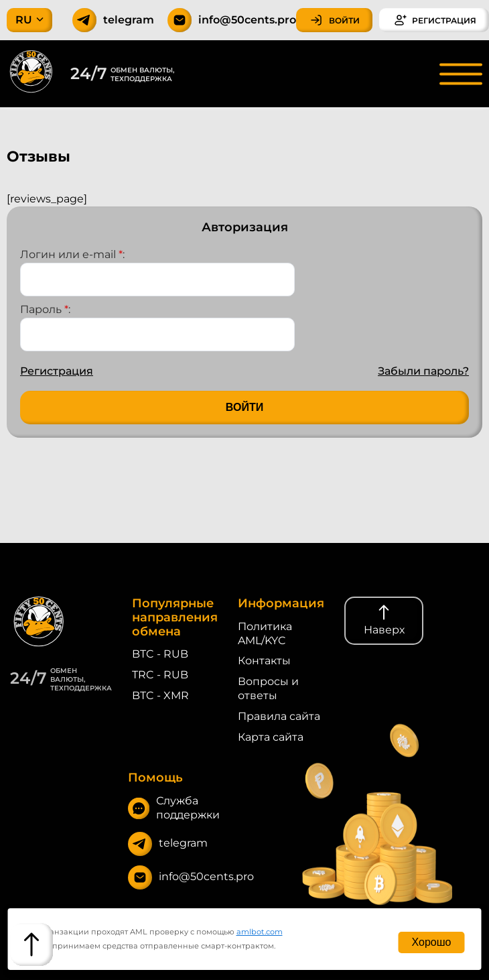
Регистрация (57, 371)
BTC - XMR (160, 695)
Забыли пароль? (423, 371)
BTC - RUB (160, 654)
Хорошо (432, 942)
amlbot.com (260, 932)
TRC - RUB (160, 675)
